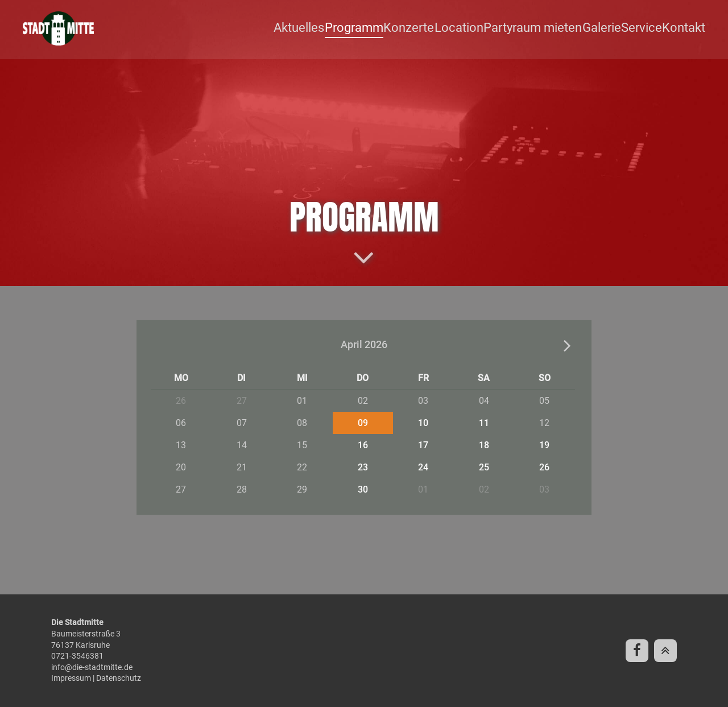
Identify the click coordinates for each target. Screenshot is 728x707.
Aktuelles (325, 28)
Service (646, 28)
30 (363, 489)
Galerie (607, 28)
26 (544, 467)
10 (423, 423)
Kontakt (688, 28)
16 (363, 445)
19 (544, 445)
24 (423, 467)
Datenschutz (119, 678)
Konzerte (429, 28)
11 (484, 423)
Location (476, 28)
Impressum (71, 678)
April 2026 (364, 345)
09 (363, 423)
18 (484, 445)
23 (363, 467)
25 (484, 467)
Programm (377, 28)
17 (423, 445)
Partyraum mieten (543, 28)
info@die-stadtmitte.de (92, 667)
